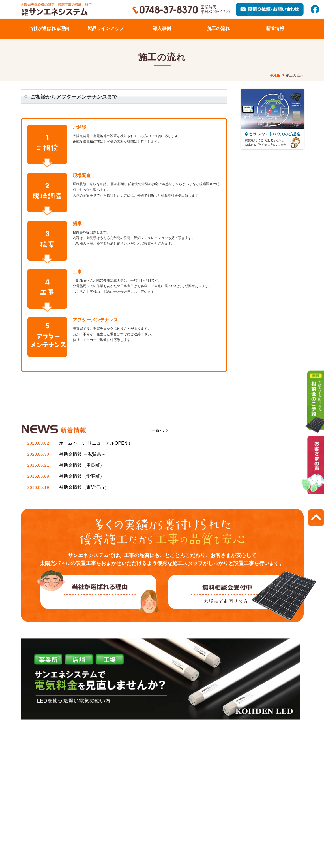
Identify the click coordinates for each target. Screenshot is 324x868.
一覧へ (158, 430)
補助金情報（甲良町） (66, 465)
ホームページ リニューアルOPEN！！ (82, 443)
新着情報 (275, 28)
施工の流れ (218, 28)
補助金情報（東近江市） (68, 487)
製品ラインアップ (106, 28)
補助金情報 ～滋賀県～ (67, 454)
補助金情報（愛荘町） (66, 476)
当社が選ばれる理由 (49, 28)
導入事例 (162, 28)
